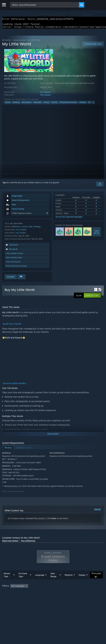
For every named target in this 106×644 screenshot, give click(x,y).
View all (98, 511)
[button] (92, 297)
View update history (15, 255)
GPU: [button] (67, 596)
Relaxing (16, 104)
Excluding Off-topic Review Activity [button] (49, 592)
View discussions (13, 264)
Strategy (83, 104)
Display (82, 581)
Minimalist (38, 104)
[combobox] (45, 5)
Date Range (53, 581)
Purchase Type (23, 581)
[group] (53, 594)
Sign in (5, 184)
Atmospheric (27, 104)
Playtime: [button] (73, 592)
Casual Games (19, 42)
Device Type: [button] (81, 596)
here (54, 520)
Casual (46, 104)
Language (40, 581)
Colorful (54, 104)
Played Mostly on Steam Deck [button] (15, 596)
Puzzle (8, 104)
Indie (30, 228)
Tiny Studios (45, 94)
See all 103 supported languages (69, 219)
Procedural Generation (68, 104)
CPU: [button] (57, 596)
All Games (7, 42)
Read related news (14, 259)
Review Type (7, 581)
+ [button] (93, 104)
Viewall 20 (96, 234)
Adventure (16, 228)
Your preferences (28, 542)
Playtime (69, 581)
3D (89, 104)
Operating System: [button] (41, 596)
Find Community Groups (16, 268)
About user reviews (10, 542)
